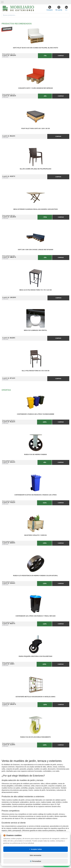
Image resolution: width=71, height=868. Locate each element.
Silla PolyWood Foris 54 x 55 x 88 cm (35, 371)
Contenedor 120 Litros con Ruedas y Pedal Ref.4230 (35, 616)
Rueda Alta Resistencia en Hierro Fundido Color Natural (35, 576)
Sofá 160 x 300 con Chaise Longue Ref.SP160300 (35, 250)
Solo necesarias (35, 855)
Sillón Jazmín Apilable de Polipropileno (35, 169)
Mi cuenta (59, 8)
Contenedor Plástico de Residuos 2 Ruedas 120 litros (35, 495)
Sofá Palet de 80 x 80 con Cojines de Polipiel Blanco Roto (36, 48)
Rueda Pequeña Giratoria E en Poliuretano (35, 656)
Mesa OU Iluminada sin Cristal (36, 330)
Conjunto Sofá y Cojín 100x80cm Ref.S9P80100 (35, 88)
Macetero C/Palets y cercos (36, 535)
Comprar (61, 56)
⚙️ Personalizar (35, 861)
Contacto (50, 8)
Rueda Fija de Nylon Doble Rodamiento (35, 737)
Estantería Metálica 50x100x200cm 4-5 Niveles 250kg (36, 697)
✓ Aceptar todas (35, 849)
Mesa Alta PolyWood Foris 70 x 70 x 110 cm (36, 290)
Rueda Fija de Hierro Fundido (35, 455)
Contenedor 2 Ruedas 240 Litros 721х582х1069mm (35, 414)
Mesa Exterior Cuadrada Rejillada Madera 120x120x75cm (36, 209)
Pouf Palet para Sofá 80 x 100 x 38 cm (36, 129)
